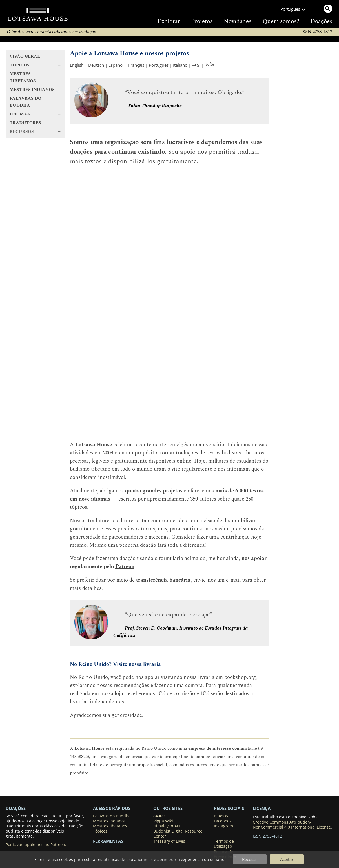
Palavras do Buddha (26, 102)
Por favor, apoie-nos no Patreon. (36, 845)
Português (159, 65)
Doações (321, 21)
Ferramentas (108, 841)
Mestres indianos (109, 821)
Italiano (180, 65)
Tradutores (25, 123)
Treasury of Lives (169, 841)
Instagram (223, 826)
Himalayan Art (167, 826)
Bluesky (221, 816)
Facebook (223, 821)
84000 (159, 816)
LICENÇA (262, 808)
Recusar (250, 859)
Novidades (238, 21)
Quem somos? (281, 21)
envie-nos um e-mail (217, 580)
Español (116, 65)
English (77, 65)
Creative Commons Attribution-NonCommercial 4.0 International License (292, 825)
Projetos (202, 21)
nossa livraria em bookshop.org (220, 677)
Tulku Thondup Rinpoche (155, 106)
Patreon (125, 567)
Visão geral (25, 56)
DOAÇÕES (16, 808)
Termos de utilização (224, 844)
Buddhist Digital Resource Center (178, 834)
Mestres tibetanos (110, 826)
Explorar (169, 21)
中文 (196, 65)
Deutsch (96, 65)
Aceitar (287, 859)
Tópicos (100, 831)
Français (136, 65)
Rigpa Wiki (163, 821)
